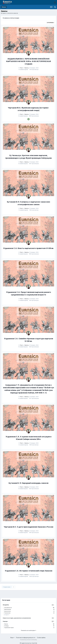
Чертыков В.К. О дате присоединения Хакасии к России (29, 527)
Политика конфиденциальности (26, 638)
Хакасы (26, 68)
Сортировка (51, 23)
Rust (21, 68)
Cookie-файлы (41, 638)
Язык (12, 638)
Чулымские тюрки (29, 628)
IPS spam (22, 643)
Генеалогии (29, 613)
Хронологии (29, 611)
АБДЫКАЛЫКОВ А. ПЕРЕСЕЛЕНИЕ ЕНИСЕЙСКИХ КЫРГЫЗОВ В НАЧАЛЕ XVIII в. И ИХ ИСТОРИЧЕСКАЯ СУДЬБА (28, 61)
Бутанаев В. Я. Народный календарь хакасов (29, 483)
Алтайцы (29, 626)
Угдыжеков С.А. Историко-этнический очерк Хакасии (29, 571)
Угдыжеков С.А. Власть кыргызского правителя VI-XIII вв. (29, 248)
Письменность (29, 608)
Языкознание (29, 609)
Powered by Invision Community (28, 640)
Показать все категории (28, 630)
